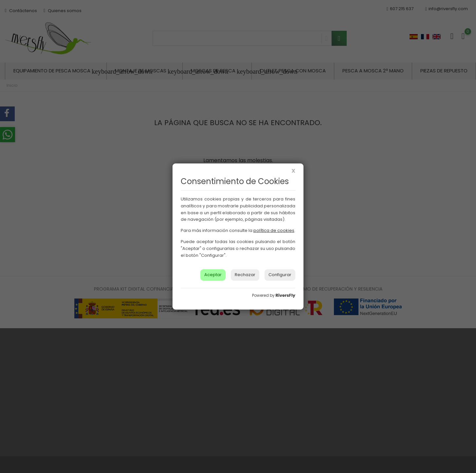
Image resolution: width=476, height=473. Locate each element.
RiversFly (285, 295)
